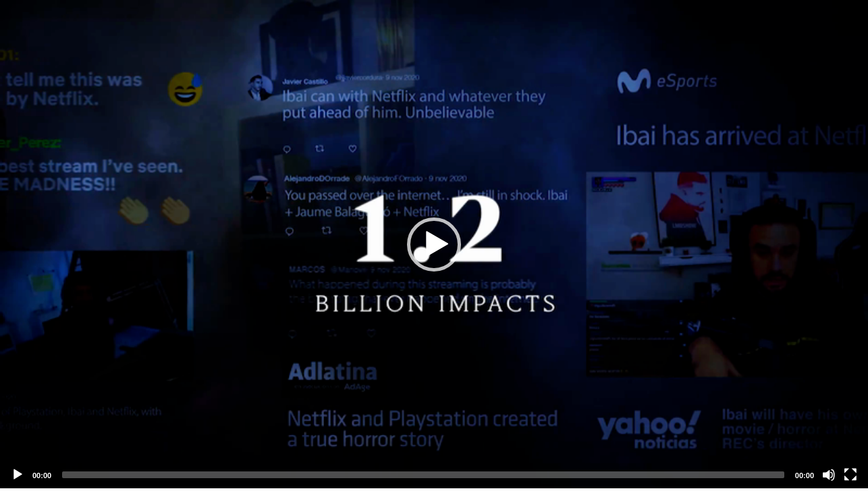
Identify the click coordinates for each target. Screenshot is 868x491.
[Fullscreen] (850, 475)
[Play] (18, 475)
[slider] (423, 475)
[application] (434, 244)
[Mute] (829, 475)
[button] (434, 244)
